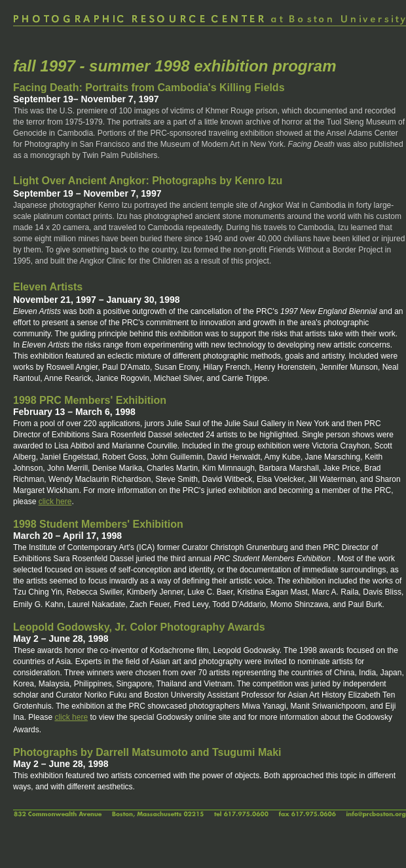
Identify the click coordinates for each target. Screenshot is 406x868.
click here (55, 502)
